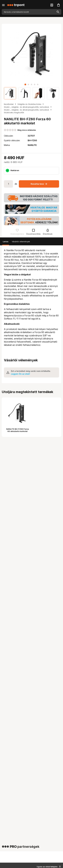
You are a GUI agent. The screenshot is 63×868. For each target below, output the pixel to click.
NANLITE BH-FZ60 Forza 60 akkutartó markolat (18, 430)
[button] (25, 84)
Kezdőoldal (9, 104)
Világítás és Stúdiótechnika (29, 104)
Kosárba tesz (39, 184)
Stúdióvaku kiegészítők (14, 112)
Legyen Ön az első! (20, 374)
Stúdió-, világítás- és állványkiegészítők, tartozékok (27, 107)
